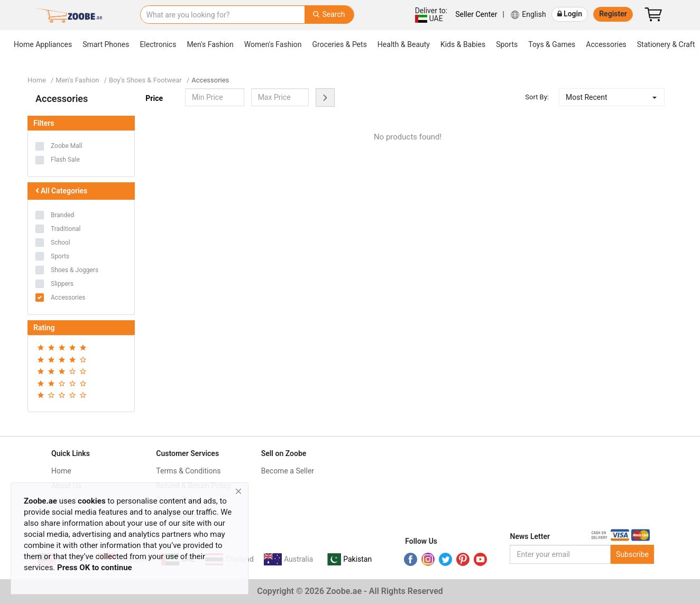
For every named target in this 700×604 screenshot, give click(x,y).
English (528, 15)
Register (613, 14)
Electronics (158, 44)
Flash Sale (65, 160)
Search (329, 14)
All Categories (60, 191)
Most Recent (587, 97)
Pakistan (357, 559)
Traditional (66, 229)
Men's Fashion (210, 44)
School (61, 243)
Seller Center (476, 14)
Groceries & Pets (340, 44)
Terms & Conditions (188, 471)
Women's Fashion (273, 44)
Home (37, 80)
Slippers (62, 284)
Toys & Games (552, 44)
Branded (62, 215)
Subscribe (632, 554)
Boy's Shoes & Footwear (145, 80)
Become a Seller (288, 471)
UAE (431, 15)
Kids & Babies (463, 44)
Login (570, 14)
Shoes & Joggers (75, 270)
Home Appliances (43, 44)
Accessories (606, 44)
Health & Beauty (404, 44)
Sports (507, 44)
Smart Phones (106, 44)
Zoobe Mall (67, 146)
